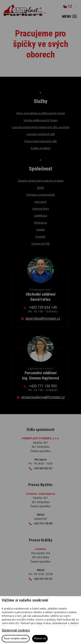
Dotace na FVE (41, 244)
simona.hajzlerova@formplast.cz (43, 397)
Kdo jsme (40, 202)
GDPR (40, 188)
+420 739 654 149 (43, 309)
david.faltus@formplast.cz (43, 319)
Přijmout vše (40, 639)
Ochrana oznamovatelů (40, 195)
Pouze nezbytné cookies (16, 639)
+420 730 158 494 (43, 523)
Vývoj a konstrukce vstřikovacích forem (41, 113)
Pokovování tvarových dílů (40, 141)
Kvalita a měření (41, 148)
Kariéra (41, 230)
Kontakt (40, 237)
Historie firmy (41, 209)
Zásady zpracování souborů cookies (41, 181)
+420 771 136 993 (43, 388)
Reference (40, 223)
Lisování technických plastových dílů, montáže (41, 127)
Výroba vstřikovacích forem (41, 120)
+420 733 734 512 (43, 579)
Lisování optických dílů (41, 134)
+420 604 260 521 (43, 468)
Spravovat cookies (16, 630)
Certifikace (40, 216)
